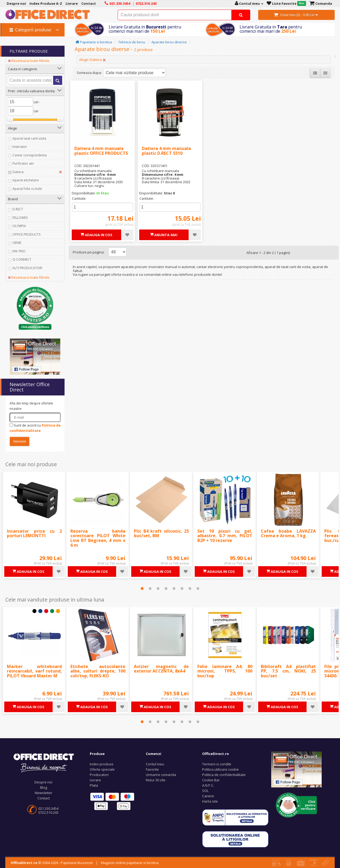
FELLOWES (20, 218)
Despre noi (43, 782)
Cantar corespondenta (30, 155)
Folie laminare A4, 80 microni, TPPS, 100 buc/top (225, 671)
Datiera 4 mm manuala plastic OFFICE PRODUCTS (101, 151)
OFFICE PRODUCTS (26, 234)
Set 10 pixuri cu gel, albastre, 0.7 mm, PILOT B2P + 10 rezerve (225, 536)
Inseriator (20, 147)
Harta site (210, 801)
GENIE (17, 243)
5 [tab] (174, 589)
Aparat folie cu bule (27, 189)
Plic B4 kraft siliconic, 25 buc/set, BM (161, 533)
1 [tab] (142, 589)
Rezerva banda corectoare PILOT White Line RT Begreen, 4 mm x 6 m (98, 538)
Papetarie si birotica (94, 42)
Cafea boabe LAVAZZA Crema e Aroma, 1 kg (288, 533)
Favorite (152, 769)
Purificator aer (23, 163)
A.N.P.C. (208, 785)
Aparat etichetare (26, 180)
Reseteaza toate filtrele (29, 61)
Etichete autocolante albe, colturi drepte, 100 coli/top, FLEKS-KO (98, 671)
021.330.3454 (48, 808)
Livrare (95, 780)
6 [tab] (182, 589)
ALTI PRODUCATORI (27, 268)
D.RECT (18, 209)
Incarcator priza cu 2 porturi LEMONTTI (34, 533)
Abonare (20, 441)
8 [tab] (198, 589)
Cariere (208, 796)
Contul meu (155, 764)
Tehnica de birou (132, 42)
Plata (94, 785)
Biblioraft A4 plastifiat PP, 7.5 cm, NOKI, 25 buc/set (288, 671)
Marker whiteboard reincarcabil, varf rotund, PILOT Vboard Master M (34, 671)
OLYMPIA (19, 226)
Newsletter (44, 793)
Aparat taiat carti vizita (29, 138)
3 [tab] (158, 589)
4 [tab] (166, 589)
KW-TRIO (19, 251)
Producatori (99, 775)
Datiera (18, 172)
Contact (44, 798)
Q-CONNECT (22, 259)
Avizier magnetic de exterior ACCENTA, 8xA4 (161, 669)
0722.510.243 (48, 812)
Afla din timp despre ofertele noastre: (31, 406)
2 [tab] (150, 589)
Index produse (102, 764)
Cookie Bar (211, 780)
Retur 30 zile (156, 780)
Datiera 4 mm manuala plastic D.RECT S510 (166, 151)
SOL (205, 791)
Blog (44, 787)
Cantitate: (79, 199)
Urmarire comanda (161, 775)
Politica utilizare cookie (220, 769)
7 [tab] (190, 589)
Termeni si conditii (217, 764)
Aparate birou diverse (169, 42)
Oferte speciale (102, 769)
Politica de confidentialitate (224, 775)
